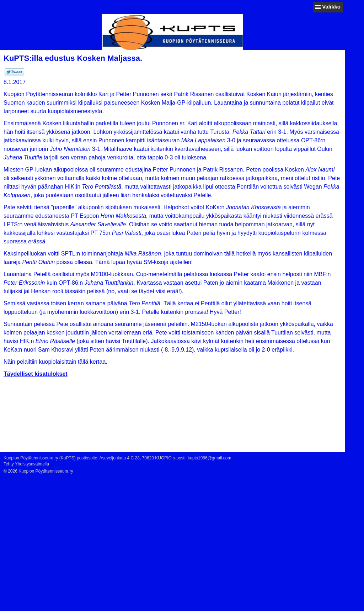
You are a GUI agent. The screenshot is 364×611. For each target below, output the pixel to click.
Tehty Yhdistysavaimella (26, 464)
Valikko (331, 7)
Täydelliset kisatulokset (36, 374)
